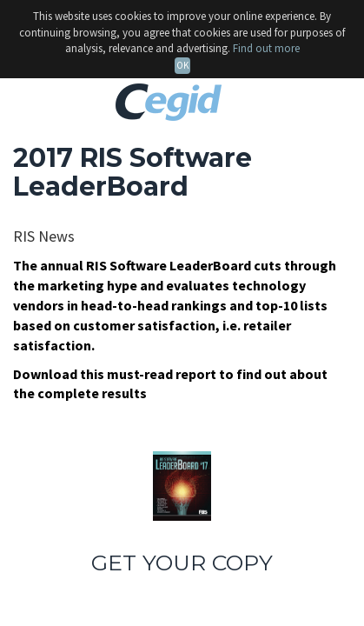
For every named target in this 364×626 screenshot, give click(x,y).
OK (182, 65)
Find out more (266, 48)
